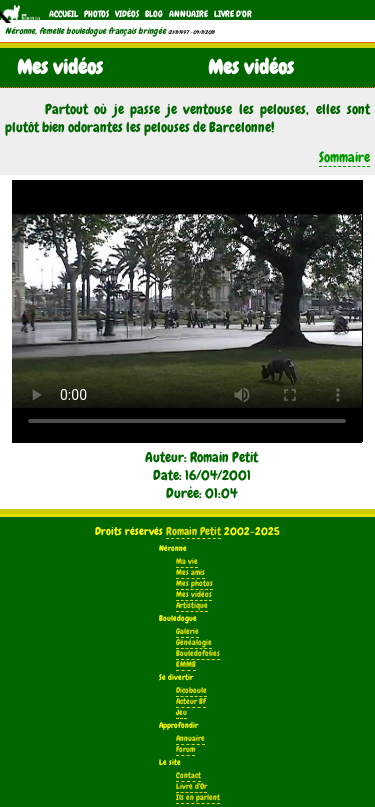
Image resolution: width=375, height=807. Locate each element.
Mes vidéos (194, 594)
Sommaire (344, 157)
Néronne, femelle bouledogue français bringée (85, 31)
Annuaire (188, 14)
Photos (96, 14)
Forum (185, 749)
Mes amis (190, 572)
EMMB (186, 664)
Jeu (181, 712)
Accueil (63, 14)
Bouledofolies (198, 653)
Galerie (187, 631)
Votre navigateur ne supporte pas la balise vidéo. (187, 311)
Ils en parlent (198, 797)
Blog (154, 14)
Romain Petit (193, 531)
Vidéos (127, 14)
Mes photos (194, 583)
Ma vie (187, 561)
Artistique (192, 605)
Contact (188, 775)
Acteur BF (191, 701)
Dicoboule (191, 690)
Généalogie (194, 642)
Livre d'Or (233, 14)
